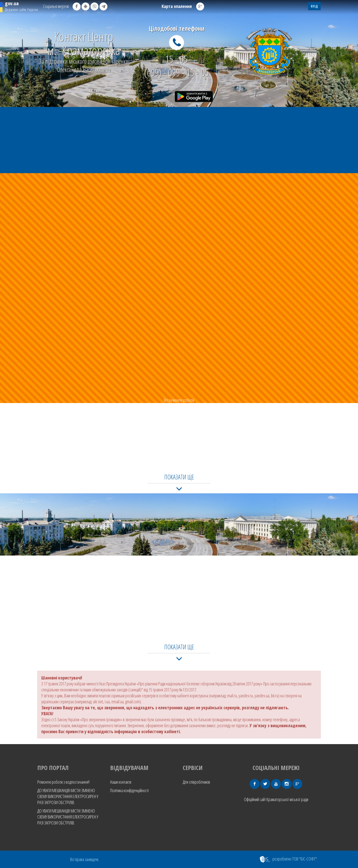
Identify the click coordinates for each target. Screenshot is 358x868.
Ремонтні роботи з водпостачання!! (63, 782)
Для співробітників (196, 782)
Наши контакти (121, 782)
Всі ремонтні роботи (179, 400)
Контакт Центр (84, 43)
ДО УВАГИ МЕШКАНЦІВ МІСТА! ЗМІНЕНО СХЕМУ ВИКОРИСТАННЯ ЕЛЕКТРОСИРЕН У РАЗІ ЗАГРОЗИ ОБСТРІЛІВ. (68, 796)
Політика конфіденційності (129, 790)
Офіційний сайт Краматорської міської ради (276, 799)
